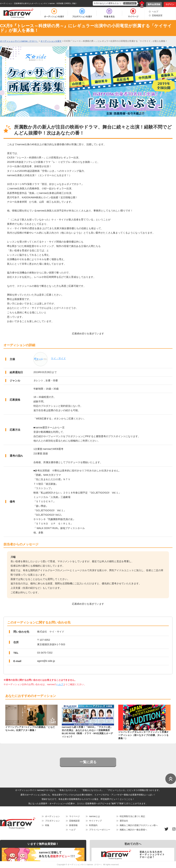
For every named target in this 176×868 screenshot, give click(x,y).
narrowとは (94, 816)
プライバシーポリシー (100, 830)
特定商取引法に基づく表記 (132, 816)
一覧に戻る (88, 762)
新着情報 (73, 825)
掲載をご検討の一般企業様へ (133, 830)
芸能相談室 (157, 15)
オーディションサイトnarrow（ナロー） (85, 864)
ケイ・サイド (58, 358)
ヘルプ (155, 12)
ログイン (170, 4)
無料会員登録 (154, 4)
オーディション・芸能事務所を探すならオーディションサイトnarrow (27, 3)
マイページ (74, 816)
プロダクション (52, 821)
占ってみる (130, 3)
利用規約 (93, 825)
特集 (47, 825)
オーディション (52, 816)
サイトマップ (95, 821)
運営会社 (124, 821)
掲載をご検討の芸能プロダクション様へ (139, 825)
